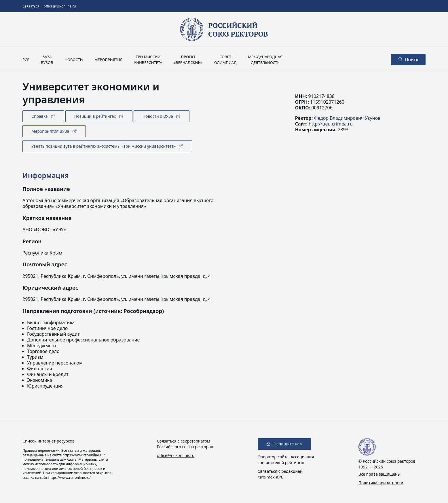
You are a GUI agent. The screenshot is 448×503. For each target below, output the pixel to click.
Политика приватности (381, 483)
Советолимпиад (225, 60)
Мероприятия (109, 60)
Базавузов (47, 60)
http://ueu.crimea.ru (331, 124)
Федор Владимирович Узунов (347, 118)
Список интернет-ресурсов (49, 441)
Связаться (31, 6)
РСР (26, 60)
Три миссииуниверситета (148, 60)
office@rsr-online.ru (60, 6)
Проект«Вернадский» (188, 60)
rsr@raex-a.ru (271, 477)
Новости (74, 60)
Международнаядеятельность (265, 60)
